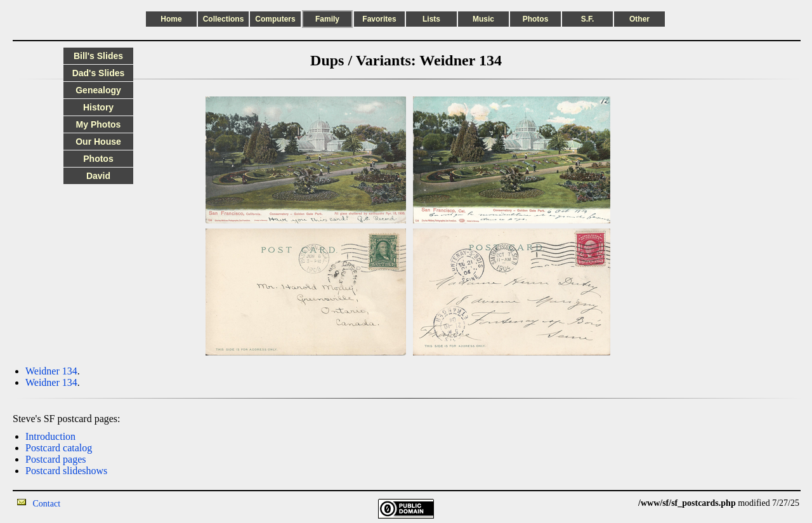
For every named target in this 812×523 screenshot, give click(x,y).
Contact (47, 504)
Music (483, 19)
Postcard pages (56, 459)
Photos (536, 19)
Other (639, 19)
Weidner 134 (51, 371)
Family (327, 19)
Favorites (379, 19)
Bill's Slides (98, 56)
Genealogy (98, 90)
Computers (275, 19)
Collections (224, 19)
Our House (98, 142)
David (98, 176)
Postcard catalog (59, 448)
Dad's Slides (99, 73)
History (98, 107)
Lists (431, 19)
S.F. (588, 19)
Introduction (50, 436)
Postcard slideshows (66, 471)
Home (171, 19)
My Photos (99, 124)
